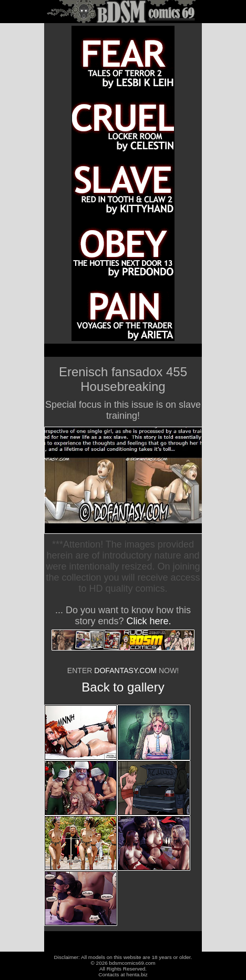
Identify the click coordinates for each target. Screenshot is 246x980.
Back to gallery (123, 687)
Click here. (149, 621)
